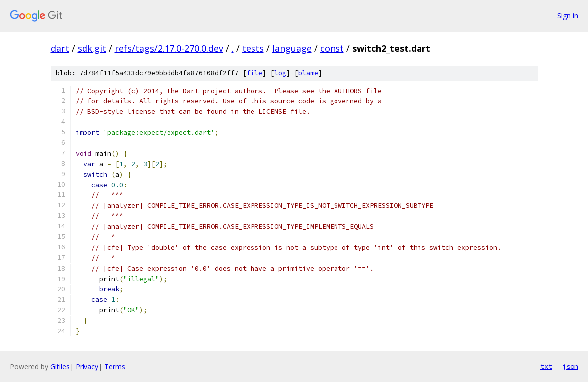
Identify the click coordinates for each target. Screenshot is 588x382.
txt (546, 366)
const (332, 48)
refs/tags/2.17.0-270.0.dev (169, 48)
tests (253, 48)
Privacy (87, 366)
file (254, 73)
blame (308, 73)
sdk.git (92, 48)
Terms (115, 366)
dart (60, 48)
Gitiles (60, 366)
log (280, 73)
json (570, 366)
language (292, 48)
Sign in (568, 16)
